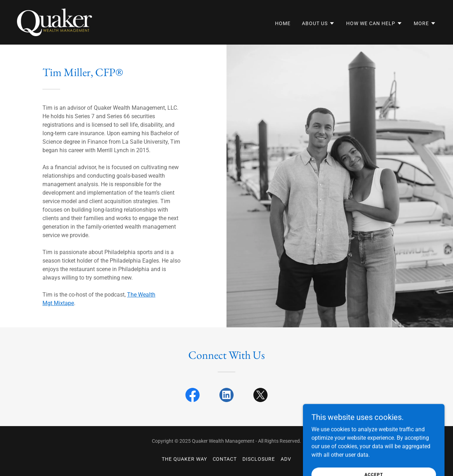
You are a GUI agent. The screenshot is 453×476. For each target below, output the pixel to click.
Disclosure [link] (259, 459)
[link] (55, 22)
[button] (318, 23)
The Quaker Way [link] (184, 459)
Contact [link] (225, 459)
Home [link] (283, 23)
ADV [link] (286, 459)
